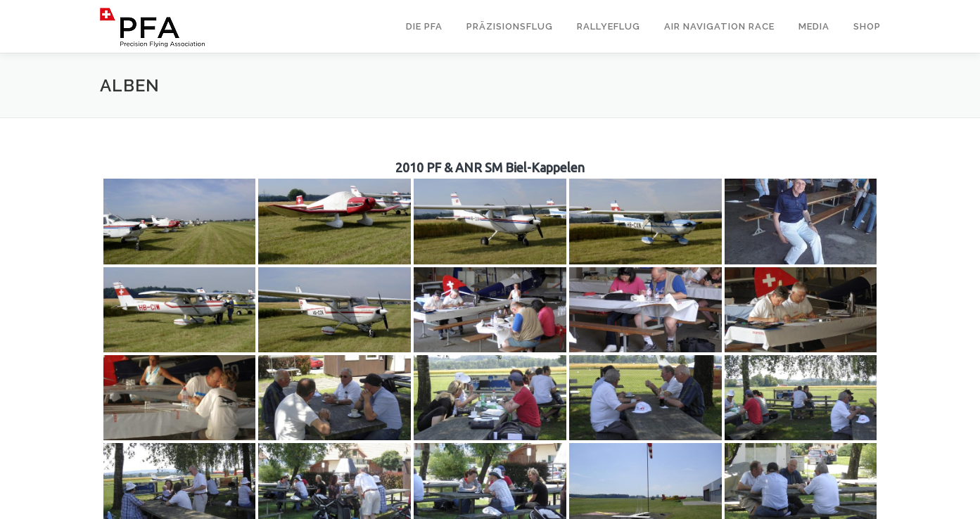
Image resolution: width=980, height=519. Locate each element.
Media (814, 26)
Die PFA (424, 26)
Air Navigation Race (719, 26)
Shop (867, 26)
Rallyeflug (609, 26)
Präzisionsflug (510, 26)
